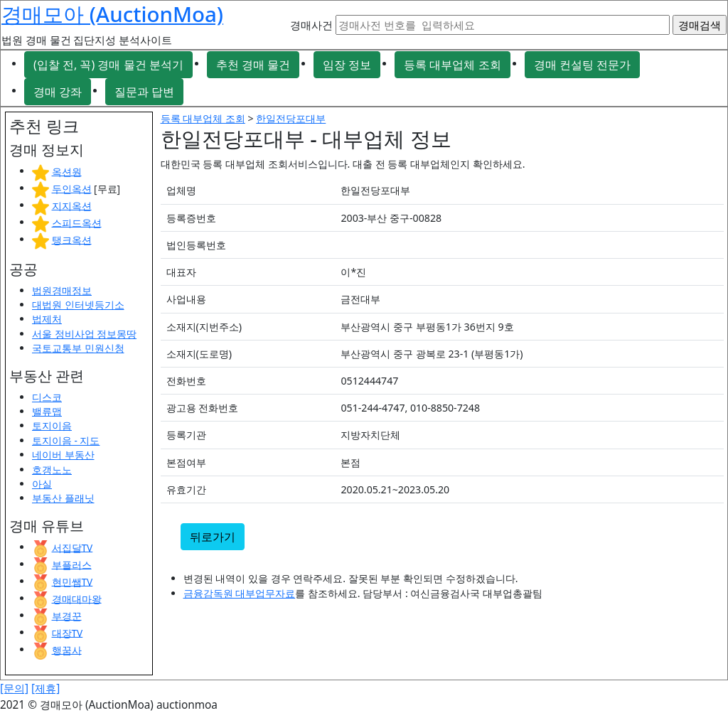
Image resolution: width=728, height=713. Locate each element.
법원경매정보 (62, 290)
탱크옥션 (72, 239)
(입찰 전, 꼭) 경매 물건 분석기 (108, 65)
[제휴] (45, 688)
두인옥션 (72, 188)
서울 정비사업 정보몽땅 (84, 334)
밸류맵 (47, 411)
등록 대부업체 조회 (452, 65)
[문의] (14, 688)
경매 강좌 (58, 92)
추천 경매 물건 (253, 65)
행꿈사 (67, 649)
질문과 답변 (144, 92)
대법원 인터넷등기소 (78, 305)
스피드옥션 (77, 222)
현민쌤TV (73, 581)
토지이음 (52, 425)
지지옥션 (72, 205)
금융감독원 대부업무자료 (240, 593)
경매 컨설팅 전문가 (582, 65)
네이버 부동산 (63, 455)
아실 (42, 484)
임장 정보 (347, 65)
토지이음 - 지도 (66, 440)
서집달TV (73, 547)
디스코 (47, 397)
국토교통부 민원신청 (78, 348)
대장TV (68, 632)
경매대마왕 (77, 598)
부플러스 (72, 564)
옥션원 (67, 171)
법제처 (47, 319)
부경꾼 (67, 615)
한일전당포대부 (291, 118)
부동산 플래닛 (63, 498)
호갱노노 (52, 470)
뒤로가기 (213, 537)
